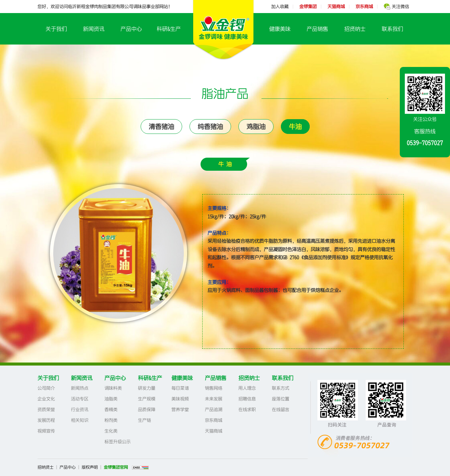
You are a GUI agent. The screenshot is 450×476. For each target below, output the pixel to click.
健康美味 (280, 29)
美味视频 (180, 399)
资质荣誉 (46, 410)
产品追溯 (214, 410)
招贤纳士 (355, 29)
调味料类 (113, 388)
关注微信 (396, 7)
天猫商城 (214, 431)
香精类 (111, 410)
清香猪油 (161, 127)
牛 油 (225, 164)
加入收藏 (280, 7)
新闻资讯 (94, 29)
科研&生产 (169, 29)
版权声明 (90, 467)
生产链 (144, 420)
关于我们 (56, 29)
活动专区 (80, 399)
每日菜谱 (180, 388)
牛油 (295, 127)
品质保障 (147, 410)
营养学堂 (180, 410)
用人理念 (247, 388)
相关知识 (80, 420)
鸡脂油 (256, 127)
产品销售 (317, 29)
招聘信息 (247, 399)
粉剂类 (111, 420)
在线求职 (247, 410)
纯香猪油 (210, 127)
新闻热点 (80, 388)
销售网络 (214, 388)
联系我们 (392, 29)
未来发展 (214, 399)
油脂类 (111, 399)
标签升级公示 (118, 442)
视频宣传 (46, 431)
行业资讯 (80, 410)
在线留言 (281, 410)
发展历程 (46, 420)
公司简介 (46, 388)
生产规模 (147, 399)
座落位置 (281, 399)
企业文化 (46, 399)
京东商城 (214, 420)
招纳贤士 (46, 467)
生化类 (111, 431)
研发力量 (147, 388)
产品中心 (131, 29)
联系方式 (281, 388)
